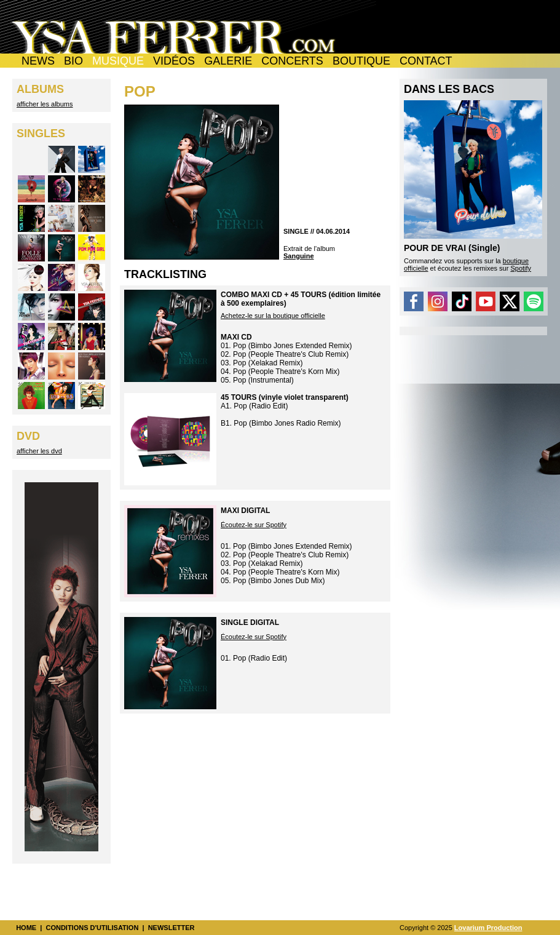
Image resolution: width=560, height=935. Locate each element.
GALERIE (228, 61)
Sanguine (299, 256)
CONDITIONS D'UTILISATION (92, 928)
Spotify (521, 268)
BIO (73, 61)
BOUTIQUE (361, 61)
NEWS (38, 61)
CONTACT (426, 61)
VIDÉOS (174, 61)
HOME (26, 928)
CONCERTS (292, 61)
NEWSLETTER (172, 928)
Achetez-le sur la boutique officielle (273, 316)
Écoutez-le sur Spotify (254, 525)
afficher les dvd (39, 451)
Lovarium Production (488, 928)
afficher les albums (45, 104)
